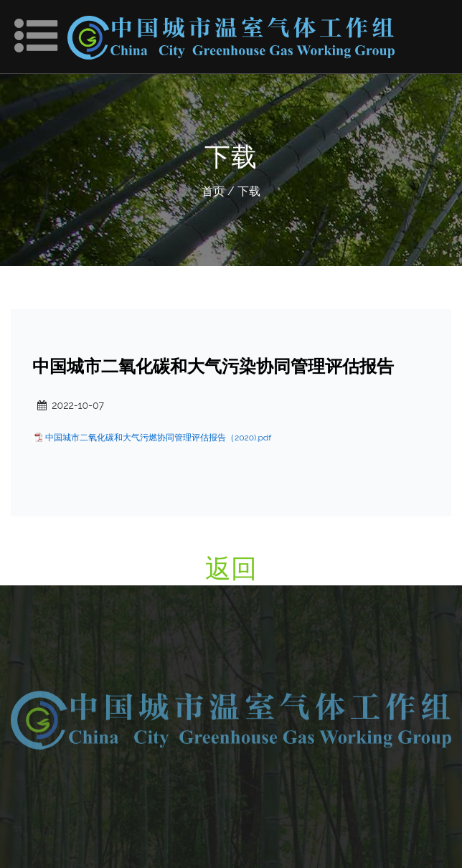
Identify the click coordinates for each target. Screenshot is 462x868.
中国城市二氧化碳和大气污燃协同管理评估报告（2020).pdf (158, 438)
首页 (213, 191)
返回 (231, 568)
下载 (249, 191)
